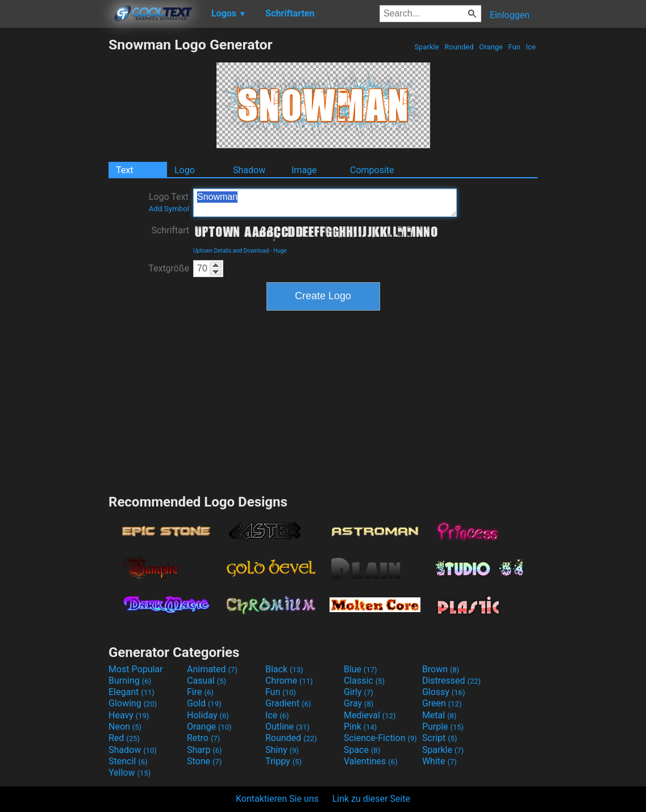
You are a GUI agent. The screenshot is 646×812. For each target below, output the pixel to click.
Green (442, 703)
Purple (443, 727)
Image (304, 170)
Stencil (128, 761)
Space (362, 750)
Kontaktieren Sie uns (277, 799)
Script (440, 738)
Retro (203, 738)
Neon (125, 727)
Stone (204, 761)
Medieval (370, 715)
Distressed (451, 681)
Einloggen (510, 15)
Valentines (371, 761)
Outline (287, 727)
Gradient (288, 703)
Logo (185, 170)
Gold (204, 703)
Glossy (444, 692)
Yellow (130, 773)
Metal (439, 715)
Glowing (133, 703)
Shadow (249, 170)
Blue (360, 669)
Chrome (289, 681)
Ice (531, 47)
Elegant (132, 692)
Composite (372, 170)
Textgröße (169, 268)
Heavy (129, 715)
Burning (130, 681)
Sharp (205, 750)
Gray (359, 703)
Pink (360, 727)
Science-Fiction (380, 738)
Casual (207, 681)
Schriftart (170, 230)
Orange (491, 47)
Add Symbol (169, 209)
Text (124, 170)
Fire (200, 692)
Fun (514, 47)
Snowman (325, 203)
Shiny (282, 750)
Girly (359, 692)
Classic (364, 681)
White (439, 761)
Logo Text (169, 202)
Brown (441, 669)
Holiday (208, 715)
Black (284, 669)
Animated (212, 669)
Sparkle (427, 47)
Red (124, 738)
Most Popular (136, 669)
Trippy (284, 761)
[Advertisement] (54, 207)
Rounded (459, 47)
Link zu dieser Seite (371, 799)
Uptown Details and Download (231, 251)
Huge (280, 251)
